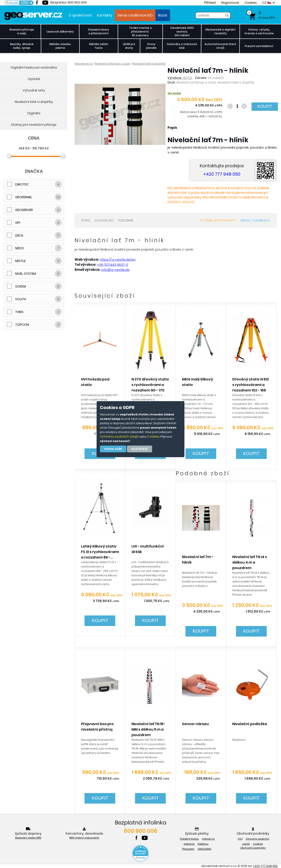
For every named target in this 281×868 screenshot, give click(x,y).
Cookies (153, 437)
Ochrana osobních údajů (119, 437)
